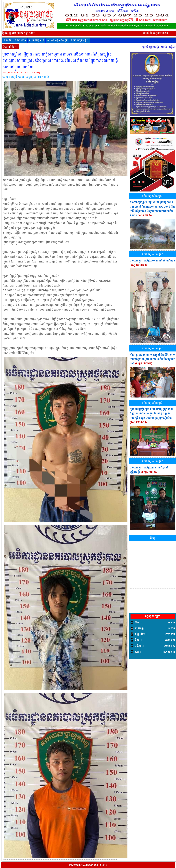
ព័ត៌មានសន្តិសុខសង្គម (57, 40)
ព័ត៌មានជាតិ (20, 40)
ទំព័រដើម (8, 40)
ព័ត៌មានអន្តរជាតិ (37, 40)
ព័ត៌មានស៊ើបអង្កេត (80, 40)
